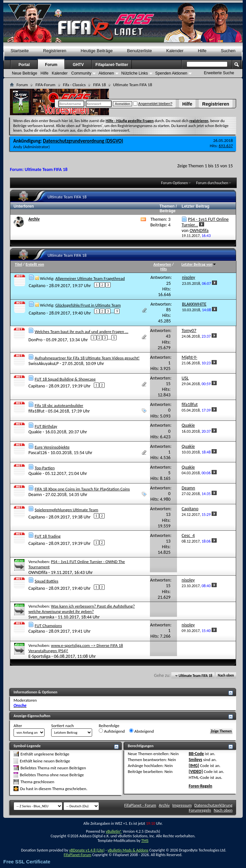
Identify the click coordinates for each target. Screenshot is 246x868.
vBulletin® (114, 831)
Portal (24, 65)
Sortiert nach (62, 726)
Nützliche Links (135, 73)
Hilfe (187, 104)
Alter (18, 726)
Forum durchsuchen (212, 183)
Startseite (20, 51)
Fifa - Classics (74, 85)
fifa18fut (36, 411)
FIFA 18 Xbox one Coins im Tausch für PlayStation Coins (82, 489)
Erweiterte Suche (219, 73)
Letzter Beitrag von (199, 264)
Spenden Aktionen (171, 73)
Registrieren (216, 104)
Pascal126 (38, 453)
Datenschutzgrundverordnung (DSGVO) (83, 141)
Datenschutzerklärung (214, 805)
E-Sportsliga (39, 656)
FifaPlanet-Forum (77, 855)
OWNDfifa (38, 572)
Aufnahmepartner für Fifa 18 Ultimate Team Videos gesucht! (87, 358)
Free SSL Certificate (27, 862)
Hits (164, 269)
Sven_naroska (41, 617)
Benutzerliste (140, 51)
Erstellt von (35, 264)
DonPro (35, 340)
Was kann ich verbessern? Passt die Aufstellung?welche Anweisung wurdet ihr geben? (82, 609)
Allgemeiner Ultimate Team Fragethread (90, 278)
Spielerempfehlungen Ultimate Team (66, 510)
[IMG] (194, 766)
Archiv (34, 219)
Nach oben (226, 676)
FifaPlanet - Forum (140, 805)
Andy (18, 147)
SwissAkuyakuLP (44, 364)
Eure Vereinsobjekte (52, 447)
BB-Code (196, 754)
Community (81, 73)
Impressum (182, 805)
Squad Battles (47, 581)
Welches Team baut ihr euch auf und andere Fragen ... (82, 332)
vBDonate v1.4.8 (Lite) (87, 850)
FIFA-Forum (45, 85)
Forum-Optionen (175, 183)
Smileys (195, 760)
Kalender (175, 51)
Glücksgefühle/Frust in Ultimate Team (88, 305)
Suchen (228, 51)
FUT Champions (48, 626)
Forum (51, 65)
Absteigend (141, 731)
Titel (18, 264)
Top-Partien (45, 468)
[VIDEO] (196, 771)
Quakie (35, 432)
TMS (145, 841)
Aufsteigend (112, 731)
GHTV (78, 65)
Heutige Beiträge (97, 51)
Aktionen (106, 73)
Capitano (37, 286)
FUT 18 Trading (48, 536)
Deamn (35, 495)
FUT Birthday (46, 426)
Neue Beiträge (25, 73)
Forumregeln (200, 810)
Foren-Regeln (200, 786)
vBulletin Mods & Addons (128, 850)
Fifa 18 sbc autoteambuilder (59, 405)
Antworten (162, 264)
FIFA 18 (99, 85)
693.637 (226, 146)
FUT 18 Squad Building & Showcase (65, 379)
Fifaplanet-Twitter (112, 65)
